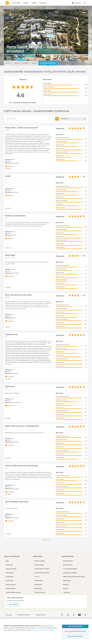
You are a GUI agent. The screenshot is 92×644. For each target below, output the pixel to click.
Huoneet (25, 63)
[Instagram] (68, 615)
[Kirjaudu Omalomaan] (76, 3)
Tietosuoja (9, 615)
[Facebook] (62, 615)
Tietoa (17, 63)
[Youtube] (79, 615)
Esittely (8, 63)
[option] (46, 32)
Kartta (34, 63)
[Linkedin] (85, 615)
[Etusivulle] (7, 3)
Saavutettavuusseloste (24, 615)
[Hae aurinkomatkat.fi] (85, 3)
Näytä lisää (46, 540)
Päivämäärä (65, 119)
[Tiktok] (74, 615)
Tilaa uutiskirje (13, 604)
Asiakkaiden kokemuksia (48, 63)
